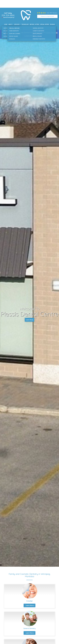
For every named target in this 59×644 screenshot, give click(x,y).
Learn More (29, 320)
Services (17, 24)
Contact (52, 28)
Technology (25, 24)
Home (6, 24)
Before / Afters (34, 24)
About (10, 24)
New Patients (8, 28)
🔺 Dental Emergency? (8, 17)
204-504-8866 (8, 15)
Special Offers (45, 24)
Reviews (52, 24)
